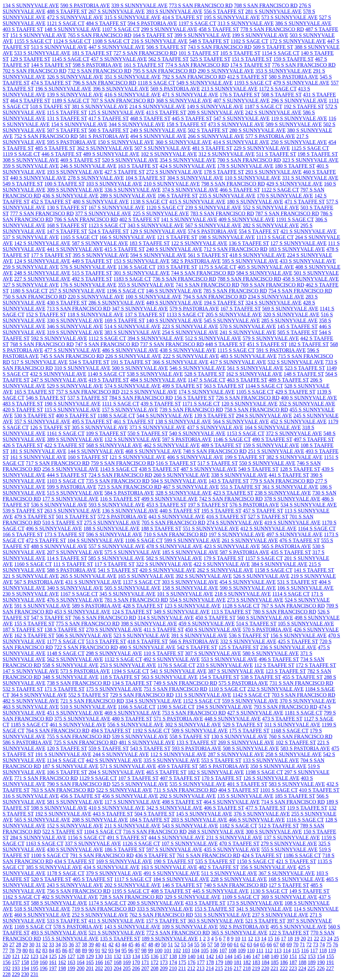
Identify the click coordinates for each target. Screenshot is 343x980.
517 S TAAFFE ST (218, 463)
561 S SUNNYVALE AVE (255, 368)
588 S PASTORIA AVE (72, 570)
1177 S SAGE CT (66, 641)
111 (260, 950)
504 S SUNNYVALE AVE (179, 481)
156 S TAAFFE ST (194, 398)
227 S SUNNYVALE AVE (42, 279)
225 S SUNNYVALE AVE (161, 213)
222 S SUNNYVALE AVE (191, 356)
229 (16, 974)
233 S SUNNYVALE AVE (225, 665)
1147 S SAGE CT (207, 380)
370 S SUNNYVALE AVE (308, 701)
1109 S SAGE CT (241, 897)
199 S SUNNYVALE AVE (260, 35)
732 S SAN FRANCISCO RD (100, 71)
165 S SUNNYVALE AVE (146, 576)
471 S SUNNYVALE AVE (190, 95)
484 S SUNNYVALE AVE (158, 380)
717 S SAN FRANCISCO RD (58, 463)
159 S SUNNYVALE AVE (271, 445)
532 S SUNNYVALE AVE (296, 362)
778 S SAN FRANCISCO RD (272, 29)
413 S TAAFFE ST (166, 112)
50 (164, 945)
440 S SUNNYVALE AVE (38, 178)
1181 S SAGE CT (303, 713)
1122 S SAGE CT (280, 190)
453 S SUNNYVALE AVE (82, 612)
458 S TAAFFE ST (219, 29)
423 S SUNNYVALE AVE (232, 546)
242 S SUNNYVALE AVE (274, 112)
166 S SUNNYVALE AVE (128, 237)
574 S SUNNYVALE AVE (133, 386)
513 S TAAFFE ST (106, 641)
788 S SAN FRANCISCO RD (249, 279)
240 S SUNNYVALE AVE (174, 249)
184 (265, 962)
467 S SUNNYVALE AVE (191, 487)
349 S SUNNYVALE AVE (182, 612)
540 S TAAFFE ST (258, 469)
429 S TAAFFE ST (295, 392)
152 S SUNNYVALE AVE (75, 826)
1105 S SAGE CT (255, 392)
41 (104, 945)
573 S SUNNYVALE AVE (289, 17)
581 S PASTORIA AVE (104, 136)
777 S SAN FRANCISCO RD (42, 213)
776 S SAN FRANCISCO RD (304, 65)
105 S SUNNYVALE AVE (306, 624)
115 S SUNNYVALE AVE (72, 410)
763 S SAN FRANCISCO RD (63, 790)
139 (182, 956)
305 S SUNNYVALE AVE (100, 427)
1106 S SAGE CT (144, 540)
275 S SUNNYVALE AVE (112, 523)
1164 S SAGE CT (317, 528)
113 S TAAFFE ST (231, 612)
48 (151, 945)
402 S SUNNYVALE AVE (70, 897)
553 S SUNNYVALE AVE (229, 659)
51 (170, 945)
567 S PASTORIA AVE (39, 582)
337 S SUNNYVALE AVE (93, 843)
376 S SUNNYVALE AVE (262, 814)
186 (284, 962)
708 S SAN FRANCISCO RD (266, 5)
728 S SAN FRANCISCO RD (131, 897)
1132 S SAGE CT (123, 659)
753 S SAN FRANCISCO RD (194, 713)
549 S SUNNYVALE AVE (205, 83)
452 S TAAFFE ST (51, 202)
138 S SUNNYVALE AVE (183, 421)
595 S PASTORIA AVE (72, 142)
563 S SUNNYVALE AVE (170, 677)
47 (144, 945)
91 (98, 950)
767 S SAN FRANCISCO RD (293, 606)
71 (302, 945)
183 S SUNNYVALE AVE (297, 249)
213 (200, 968)
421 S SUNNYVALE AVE (309, 231)
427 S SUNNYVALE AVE (255, 713)
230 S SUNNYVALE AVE (31, 594)
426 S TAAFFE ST (23, 445)
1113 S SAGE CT (275, 237)
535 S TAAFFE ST (215, 861)
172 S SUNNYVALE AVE (298, 41)
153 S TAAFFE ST (215, 909)
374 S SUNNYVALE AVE (190, 190)
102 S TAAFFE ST (296, 742)
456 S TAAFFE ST (81, 796)
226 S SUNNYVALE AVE (133, 356)
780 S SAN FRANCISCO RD (284, 612)
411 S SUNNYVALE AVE (117, 921)
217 (237, 968)
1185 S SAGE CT (29, 725)
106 (214, 950)
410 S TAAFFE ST (319, 790)
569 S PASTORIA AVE (175, 89)
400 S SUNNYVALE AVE (309, 398)
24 (330, 939)
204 (118, 968)
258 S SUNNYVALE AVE (294, 754)
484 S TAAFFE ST (106, 23)
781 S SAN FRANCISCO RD (136, 600)
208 (154, 968)
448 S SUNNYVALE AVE (233, 719)
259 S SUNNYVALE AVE (31, 267)
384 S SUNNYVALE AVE (279, 564)
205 (127, 968)
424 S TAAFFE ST (262, 855)
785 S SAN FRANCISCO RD (235, 291)
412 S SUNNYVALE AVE (269, 528)
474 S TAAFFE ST (51, 83)
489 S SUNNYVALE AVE (111, 154)
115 (296, 950)
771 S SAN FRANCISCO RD (46, 778)
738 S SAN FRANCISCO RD (79, 683)
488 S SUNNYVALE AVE (59, 546)
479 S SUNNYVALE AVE (301, 83)
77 (5, 950)
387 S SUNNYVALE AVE (236, 671)
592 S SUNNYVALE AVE (59, 338)
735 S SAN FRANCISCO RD (118, 481)
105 (205, 950)
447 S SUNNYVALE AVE (117, 47)
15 (270, 939)
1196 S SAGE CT (125, 291)
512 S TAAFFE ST (279, 826)
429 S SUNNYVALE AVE (294, 184)
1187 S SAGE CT (263, 106)
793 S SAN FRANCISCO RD (285, 707)
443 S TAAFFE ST (113, 814)
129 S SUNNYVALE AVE (158, 231)
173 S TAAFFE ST (64, 534)
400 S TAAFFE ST (76, 416)
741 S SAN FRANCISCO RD (207, 285)
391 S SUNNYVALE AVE (199, 635)
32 (45, 945)
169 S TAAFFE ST (124, 320)
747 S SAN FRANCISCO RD (107, 344)
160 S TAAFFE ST (88, 457)
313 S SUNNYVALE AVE (246, 23)
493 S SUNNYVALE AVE (59, 933)
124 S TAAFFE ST (132, 612)
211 (182, 968)
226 (321, 968)
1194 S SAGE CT (130, 671)
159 (34, 962)
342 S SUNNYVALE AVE (174, 808)
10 (237, 939)
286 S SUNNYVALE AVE (117, 303)
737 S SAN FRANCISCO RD (172, 344)
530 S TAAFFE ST (34, 416)
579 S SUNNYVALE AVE (271, 338)
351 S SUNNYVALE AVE (133, 77)
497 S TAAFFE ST (314, 439)
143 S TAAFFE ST (228, 481)
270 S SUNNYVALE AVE (114, 630)
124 (44, 956)
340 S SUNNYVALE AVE (75, 588)
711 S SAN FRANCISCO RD (185, 790)
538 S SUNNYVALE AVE (155, 374)
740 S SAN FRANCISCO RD (236, 885)
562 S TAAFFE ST (168, 59)
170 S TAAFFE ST (222, 778)
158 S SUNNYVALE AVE (190, 588)
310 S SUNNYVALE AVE (82, 368)
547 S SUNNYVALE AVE (241, 118)
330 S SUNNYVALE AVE (75, 320)
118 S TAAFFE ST (120, 677)
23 (323, 939)
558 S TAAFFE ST (189, 736)
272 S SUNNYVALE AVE (174, 172)
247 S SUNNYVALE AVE (59, 380)
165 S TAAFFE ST (34, 392)
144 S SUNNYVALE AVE (96, 451)
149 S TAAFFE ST (309, 891)
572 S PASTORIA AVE (122, 517)
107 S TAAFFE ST (138, 778)
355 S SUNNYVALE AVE (146, 285)
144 (228, 956)
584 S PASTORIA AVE (129, 493)
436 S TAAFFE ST (155, 855)
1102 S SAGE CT (249, 41)
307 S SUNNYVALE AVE (213, 653)
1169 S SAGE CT (33, 927)
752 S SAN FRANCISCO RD (46, 136)
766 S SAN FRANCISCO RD (104, 618)
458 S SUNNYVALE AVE (311, 279)
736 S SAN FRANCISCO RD (184, 279)
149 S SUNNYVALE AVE (215, 106)
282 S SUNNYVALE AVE (271, 225)
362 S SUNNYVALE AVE (105, 148)
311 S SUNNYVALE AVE (292, 725)
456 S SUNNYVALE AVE (130, 796)
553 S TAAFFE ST (221, 760)
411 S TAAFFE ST (164, 630)
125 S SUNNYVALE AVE (116, 112)
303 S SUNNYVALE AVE (190, 582)
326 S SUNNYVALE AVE (75, 77)
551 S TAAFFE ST (241, 487)
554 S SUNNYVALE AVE (198, 600)
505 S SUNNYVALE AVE (133, 588)
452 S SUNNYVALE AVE (299, 421)
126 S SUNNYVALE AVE (272, 778)
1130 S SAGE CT (269, 891)
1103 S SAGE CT (66, 481)
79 (18, 950)
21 (310, 939)
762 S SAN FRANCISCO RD (161, 915)
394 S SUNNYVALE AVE (156, 338)
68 (283, 945)
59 (223, 945)
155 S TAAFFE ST (34, 624)
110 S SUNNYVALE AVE (253, 178)
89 (85, 950)
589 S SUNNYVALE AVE (294, 124)
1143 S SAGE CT (119, 469)
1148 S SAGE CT (66, 653)
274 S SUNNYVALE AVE (235, 523)
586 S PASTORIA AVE (27, 742)
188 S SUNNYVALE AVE (111, 528)
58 (217, 945)
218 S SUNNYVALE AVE (243, 594)
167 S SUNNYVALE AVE (117, 208)
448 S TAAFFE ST (225, 344)
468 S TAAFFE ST (150, 118)
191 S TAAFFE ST (131, 362)
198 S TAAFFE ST (318, 154)
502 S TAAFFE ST (208, 130)
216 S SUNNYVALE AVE (160, 41)
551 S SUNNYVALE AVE (211, 528)
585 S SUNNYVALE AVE (116, 558)
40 (98, 945)
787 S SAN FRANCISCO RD (287, 213)
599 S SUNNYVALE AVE (192, 540)
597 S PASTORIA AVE (187, 439)
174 (173, 962)
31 (38, 945)
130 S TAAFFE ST (67, 208)
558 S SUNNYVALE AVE (70, 665)
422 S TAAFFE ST (64, 445)
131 (108, 956)
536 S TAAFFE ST (249, 635)
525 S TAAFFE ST (210, 59)
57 (210, 945)
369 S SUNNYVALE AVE (289, 897)
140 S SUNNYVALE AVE (174, 320)
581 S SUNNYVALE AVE (75, 802)
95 (124, 950)
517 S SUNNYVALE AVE (39, 362)
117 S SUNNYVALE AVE (132, 802)
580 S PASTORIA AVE (293, 77)
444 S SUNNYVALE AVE (176, 838)
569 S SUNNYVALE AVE (290, 309)
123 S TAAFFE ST (286, 671)
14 (264, 939)
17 (284, 939)
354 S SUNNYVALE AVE (188, 160)
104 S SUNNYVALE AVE (96, 540)
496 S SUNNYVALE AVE (54, 528)
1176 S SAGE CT (176, 665)
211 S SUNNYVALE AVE (132, 826)
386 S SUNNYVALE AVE (303, 23)
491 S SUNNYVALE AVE (171, 873)
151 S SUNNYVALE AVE (38, 35)
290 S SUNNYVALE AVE (226, 71)
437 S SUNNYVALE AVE (215, 427)
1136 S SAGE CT (137, 267)
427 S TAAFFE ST (124, 172)
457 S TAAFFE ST (263, 511)
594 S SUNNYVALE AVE (158, 255)
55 (197, 945)
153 (312, 956)
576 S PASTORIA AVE (254, 505)
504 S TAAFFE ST (154, 814)
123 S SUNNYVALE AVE (193, 606)
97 (137, 950)
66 (269, 945)
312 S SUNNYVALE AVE (227, 154)
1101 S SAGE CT (279, 790)
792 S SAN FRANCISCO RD (194, 77)
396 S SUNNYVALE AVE (121, 89)
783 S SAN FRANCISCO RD (222, 213)
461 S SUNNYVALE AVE (78, 725)
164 (81, 962)
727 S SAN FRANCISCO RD (145, 53)
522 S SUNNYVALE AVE (124, 790)
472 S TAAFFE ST (46, 540)
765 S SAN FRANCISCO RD (100, 35)
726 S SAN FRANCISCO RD (247, 398)
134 (136, 956)
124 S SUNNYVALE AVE (42, 261)
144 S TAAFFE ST (51, 65)
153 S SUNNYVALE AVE (142, 261)
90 (91, 950)
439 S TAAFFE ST (161, 404)
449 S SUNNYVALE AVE (174, 303)
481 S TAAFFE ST (212, 148)
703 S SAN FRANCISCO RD (304, 695)
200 (81, 968)
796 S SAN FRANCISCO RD (104, 83)
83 (45, 950)
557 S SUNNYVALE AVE (117, 546)
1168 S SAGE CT (290, 731)
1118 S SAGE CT (156, 83)
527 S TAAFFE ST (268, 517)
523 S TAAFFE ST (305, 368)
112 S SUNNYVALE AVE (178, 754)
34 (58, 945)
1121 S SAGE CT (66, 23)
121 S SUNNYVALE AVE (137, 457)
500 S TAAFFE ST (109, 130)
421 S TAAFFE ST (296, 861)
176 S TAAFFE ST (240, 95)
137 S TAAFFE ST (145, 315)
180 (228, 962)
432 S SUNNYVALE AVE (58, 374)
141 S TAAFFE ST (314, 570)
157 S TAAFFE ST (166, 921)
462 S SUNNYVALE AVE (172, 445)
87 (71, 950)
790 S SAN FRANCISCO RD (79, 784)
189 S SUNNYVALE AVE (170, 939)
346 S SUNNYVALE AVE (75, 326)
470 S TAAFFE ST (239, 843)
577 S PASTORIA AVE (270, 136)
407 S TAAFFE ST (180, 778)
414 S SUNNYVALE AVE (241, 142)
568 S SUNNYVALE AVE (114, 445)
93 (111, 950)
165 (90, 962)
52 (177, 945)
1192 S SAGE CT (151, 731)
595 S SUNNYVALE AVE (250, 261)
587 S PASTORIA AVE (244, 552)
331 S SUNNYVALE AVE (310, 178)
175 (182, 962)
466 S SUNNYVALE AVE (257, 820)
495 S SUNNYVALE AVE (299, 927)
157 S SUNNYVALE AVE (130, 410)
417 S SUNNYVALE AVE (238, 362)
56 (203, 945)
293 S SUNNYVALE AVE (274, 172)
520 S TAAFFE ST (51, 879)
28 (18, 945)
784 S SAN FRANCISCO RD (141, 398)
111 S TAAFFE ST (73, 564)
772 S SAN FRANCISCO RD (178, 933)
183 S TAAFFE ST (150, 243)
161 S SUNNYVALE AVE (38, 457)
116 (305, 950)
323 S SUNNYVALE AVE (310, 160)
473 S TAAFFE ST (282, 719)
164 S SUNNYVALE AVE (273, 427)
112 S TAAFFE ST (274, 665)
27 (12, 945)
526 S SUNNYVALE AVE (261, 576)
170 (136, 962)
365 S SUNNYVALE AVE (240, 933)
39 (91, 945)
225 (311, 968)
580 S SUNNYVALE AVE (271, 653)
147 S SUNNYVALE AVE (31, 671)
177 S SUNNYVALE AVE (70, 499)
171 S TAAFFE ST (64, 689)
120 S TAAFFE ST (67, 748)
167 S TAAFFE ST (241, 309)
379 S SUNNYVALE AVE (114, 873)
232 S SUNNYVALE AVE (275, 689)
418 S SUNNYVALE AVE (258, 255)
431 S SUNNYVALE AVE (93, 582)
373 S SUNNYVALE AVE (158, 427)
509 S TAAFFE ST (273, 47)
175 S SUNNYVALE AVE (114, 689)
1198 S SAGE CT (264, 772)
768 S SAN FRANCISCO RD (42, 344)
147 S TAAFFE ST (67, 231)
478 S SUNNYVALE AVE (174, 546)
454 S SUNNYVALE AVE (248, 582)
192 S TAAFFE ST (304, 106)
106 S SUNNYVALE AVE (306, 588)
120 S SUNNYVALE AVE (249, 404)
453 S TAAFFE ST (166, 505)
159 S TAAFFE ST (293, 59)
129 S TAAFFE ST (30, 59)
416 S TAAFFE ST (226, 517)
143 (219, 956)
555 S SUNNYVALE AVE (289, 849)
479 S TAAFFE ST (34, 517)
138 (173, 956)
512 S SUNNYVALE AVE (213, 338)
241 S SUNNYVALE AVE (248, 332)
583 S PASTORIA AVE (305, 748)
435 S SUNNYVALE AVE (232, 849)
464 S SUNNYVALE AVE (232, 802)
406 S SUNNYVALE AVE (195, 457)
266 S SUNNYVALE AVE (216, 136)
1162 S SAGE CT (21, 897)
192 (7, 968)
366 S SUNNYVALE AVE (180, 362)
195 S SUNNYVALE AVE (232, 17)
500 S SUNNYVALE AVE (140, 368)
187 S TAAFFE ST (23, 630)
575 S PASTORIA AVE (243, 683)
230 (25, 974)
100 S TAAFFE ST (64, 184)
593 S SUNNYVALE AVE (117, 505)
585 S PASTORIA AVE (224, 766)
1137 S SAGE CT (142, 582)
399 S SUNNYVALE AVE (203, 35)
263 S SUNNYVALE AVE (72, 511)
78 (12, 950)
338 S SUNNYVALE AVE (239, 475)
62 (243, 945)
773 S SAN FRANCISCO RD (201, 5)
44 (124, 945)
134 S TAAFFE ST (132, 683)
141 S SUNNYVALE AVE (189, 219)
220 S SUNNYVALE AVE (96, 297)
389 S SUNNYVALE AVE (75, 439)
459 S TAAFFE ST (178, 766)
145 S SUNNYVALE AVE (204, 814)
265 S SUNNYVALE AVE (89, 576)
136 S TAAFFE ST (249, 243)
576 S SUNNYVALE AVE (89, 267)
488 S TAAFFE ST (67, 11)
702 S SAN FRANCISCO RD (34, 71)
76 (335, 945)
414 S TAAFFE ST (182, 17)
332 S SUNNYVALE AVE (248, 641)
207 (145, 968)
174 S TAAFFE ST (250, 65)
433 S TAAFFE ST (205, 903)
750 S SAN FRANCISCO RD (34, 297)
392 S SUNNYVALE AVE (204, 576)
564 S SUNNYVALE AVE (241, 421)
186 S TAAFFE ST (124, 849)
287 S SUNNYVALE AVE (236, 754)
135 (145, 956)
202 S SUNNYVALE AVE (133, 885)
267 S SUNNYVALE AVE (117, 11)
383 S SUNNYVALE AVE (133, 332)
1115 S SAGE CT (236, 350)
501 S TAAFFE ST (76, 517)
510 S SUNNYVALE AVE (89, 707)
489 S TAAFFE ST (289, 380)
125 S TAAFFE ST (239, 647)
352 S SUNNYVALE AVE (307, 404)
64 (256, 945)
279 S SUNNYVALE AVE (289, 843)
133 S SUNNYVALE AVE (271, 760)
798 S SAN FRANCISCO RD (233, 184)
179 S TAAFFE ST (223, 558)
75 (329, 945)
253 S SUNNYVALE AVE (128, 665)
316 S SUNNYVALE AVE (31, 796)
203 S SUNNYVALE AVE (199, 820)
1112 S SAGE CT (107, 338)
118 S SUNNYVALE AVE (95, 315)
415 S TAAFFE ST (124, 249)
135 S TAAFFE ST (120, 939)
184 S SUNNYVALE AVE (181, 879)
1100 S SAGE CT (50, 855)
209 (164, 968)
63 (250, 945)
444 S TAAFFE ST (67, 475)
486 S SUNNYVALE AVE (130, 350)
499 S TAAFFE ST (182, 386)
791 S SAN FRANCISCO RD (102, 855)
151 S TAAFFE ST (252, 59)
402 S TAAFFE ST (139, 219)
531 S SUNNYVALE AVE (223, 915)
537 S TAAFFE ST (87, 398)
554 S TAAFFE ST (259, 231)
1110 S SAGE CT (227, 689)
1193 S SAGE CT (253, 83)
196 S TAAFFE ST (178, 196)
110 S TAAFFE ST (163, 653)
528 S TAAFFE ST (204, 374)
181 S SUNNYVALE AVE (38, 451)
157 (16, 962)
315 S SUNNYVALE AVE (133, 17)
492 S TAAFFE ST (92, 279)
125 (53, 956)
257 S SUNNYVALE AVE (77, 291)
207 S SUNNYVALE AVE (75, 552)
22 (317, 939)
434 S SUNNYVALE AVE (111, 867)
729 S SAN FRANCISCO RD (142, 695)
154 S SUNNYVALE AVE (79, 124)
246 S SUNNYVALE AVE (89, 166)
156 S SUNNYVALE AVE (299, 635)
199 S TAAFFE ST (245, 457)
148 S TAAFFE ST (304, 374)
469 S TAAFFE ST (81, 160)
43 (118, 945)
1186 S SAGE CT (302, 855)
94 (118, 950)
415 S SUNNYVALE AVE (198, 202)
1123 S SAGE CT (107, 225)
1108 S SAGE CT (111, 41)
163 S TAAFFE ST (138, 166)
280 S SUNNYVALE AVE (258, 130)
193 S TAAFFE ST (177, 267)
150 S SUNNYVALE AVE (126, 142)
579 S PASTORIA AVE (194, 309)
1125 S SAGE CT (310, 148)
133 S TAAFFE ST (196, 742)
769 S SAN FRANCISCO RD (273, 285)
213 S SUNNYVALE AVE (230, 89)
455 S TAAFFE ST (302, 677)
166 (99, 962)
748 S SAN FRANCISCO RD (215, 451)
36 (71, 945)
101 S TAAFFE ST (198, 53)
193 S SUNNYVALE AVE (75, 172)
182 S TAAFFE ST (309, 344)
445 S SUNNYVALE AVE (221, 891)
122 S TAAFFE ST (289, 933)
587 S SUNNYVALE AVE (100, 243)
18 (290, 939)
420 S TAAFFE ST (23, 410)
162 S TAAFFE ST (34, 635)
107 (223, 950)
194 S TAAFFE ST (224, 303)
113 (278, 950)
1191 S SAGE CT (295, 219)
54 (190, 945)
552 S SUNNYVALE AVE (271, 208)
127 (71, 956)
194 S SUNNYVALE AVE (224, 707)
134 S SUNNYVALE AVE (31, 5)
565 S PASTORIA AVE (286, 546)
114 (287, 950)
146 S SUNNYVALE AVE (174, 291)
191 (330, 962)
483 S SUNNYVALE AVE (249, 356)
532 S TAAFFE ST (23, 689)
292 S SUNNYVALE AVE (188, 796)
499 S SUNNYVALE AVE (170, 499)
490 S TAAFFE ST (272, 439)
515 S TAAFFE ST (92, 273)
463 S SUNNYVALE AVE (31, 707)
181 (238, 962)
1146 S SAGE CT (232, 439)
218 (247, 968)
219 (256, 968)
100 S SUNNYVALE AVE (153, 297)
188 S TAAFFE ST (161, 528)
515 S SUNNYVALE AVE (75, 493)
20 (303, 939)
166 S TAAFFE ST (23, 534)
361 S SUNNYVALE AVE (290, 487)
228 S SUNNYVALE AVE (239, 879)
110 (251, 950)
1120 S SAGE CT (165, 208)
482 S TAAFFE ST (219, 867)
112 (269, 950)
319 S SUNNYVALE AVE (75, 332)
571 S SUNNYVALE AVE (128, 766)
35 (65, 945)
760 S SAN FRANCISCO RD (301, 736)
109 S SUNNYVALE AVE (190, 927)
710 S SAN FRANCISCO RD (175, 534)
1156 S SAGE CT (86, 838)
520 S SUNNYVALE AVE (130, 160)
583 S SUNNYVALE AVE (297, 784)
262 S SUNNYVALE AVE (225, 570)
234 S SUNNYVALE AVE (276, 297)
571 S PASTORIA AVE (178, 719)
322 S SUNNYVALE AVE (164, 564)
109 (242, 950)
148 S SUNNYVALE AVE (72, 29)
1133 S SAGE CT (185, 315)
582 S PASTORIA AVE (196, 261)
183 (256, 962)
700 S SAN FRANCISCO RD (249, 160)
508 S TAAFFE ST (281, 95)
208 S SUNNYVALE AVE (100, 820)
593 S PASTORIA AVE (196, 748)
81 (32, 950)
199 (71, 968)
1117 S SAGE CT (133, 879)
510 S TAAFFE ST (62, 523)
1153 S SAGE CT (246, 433)
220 (265, 968)
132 (118, 956)
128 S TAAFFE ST (300, 469)
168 (118, 962)
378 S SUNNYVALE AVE (292, 499)
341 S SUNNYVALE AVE (264, 909)
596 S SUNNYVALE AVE (114, 534)
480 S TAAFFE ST (132, 719)
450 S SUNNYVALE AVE (213, 630)
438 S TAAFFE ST (159, 469)
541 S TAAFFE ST (118, 570)
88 (78, 950)
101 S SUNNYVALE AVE (185, 594)
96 (131, 950)
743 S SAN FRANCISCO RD (220, 47)
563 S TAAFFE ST (224, 386)
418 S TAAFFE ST (148, 641)
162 (62, 962)
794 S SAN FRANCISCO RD (215, 297)
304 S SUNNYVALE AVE (195, 178)
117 (314, 950)
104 (195, 950)
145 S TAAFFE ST (297, 326)
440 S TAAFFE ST (180, 511)
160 (44, 962)
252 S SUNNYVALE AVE (100, 915)
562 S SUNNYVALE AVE (75, 659)
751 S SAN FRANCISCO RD (175, 689)
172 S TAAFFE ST (316, 665)
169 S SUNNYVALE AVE (124, 861)
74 (322, 945)
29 (25, 945)
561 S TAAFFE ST (208, 255)
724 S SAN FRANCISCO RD (120, 475)
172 (154, 962)
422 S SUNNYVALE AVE (222, 564)
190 (321, 962)
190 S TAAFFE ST (174, 861)
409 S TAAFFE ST (221, 445)
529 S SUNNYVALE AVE (75, 386)
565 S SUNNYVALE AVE (42, 820)
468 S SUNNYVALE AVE (153, 451)
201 (90, 968)
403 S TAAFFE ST (23, 29)
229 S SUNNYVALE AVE (262, 148)
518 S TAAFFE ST (50, 106)
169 (127, 962)
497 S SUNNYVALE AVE (294, 534)
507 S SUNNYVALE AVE (163, 148)
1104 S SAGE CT (103, 832)
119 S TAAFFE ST (307, 808)
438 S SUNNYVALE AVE (188, 350)
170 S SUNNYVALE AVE (285, 196)
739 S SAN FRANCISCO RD (191, 410)
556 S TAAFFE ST (224, 11)
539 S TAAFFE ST (23, 511)
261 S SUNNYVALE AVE (250, 540)
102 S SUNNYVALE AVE (169, 154)
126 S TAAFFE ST (50, 427)
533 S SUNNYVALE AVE (42, 53)
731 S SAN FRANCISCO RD (301, 683)
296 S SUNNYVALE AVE (299, 101)
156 (7, 962)
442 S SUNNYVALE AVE (114, 760)
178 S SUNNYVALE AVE (245, 166)
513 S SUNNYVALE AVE (59, 47)
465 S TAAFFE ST (166, 772)
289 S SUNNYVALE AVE (128, 196)
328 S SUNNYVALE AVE (184, 493)
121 (16, 956)
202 (99, 968)
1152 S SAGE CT (202, 701)
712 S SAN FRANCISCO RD (236, 249)
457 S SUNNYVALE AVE (119, 59)
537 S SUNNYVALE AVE (31, 237)
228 (7, 974)
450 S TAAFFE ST (215, 618)
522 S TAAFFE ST (62, 832)
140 (191, 956)
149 (275, 956)
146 (247, 956)
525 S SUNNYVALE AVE (140, 784)
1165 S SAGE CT (79, 237)
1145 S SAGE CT (71, 59)
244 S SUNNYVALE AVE (121, 754)
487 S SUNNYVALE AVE (209, 469)
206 (136, 968)
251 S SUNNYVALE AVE (276, 451)
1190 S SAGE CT (176, 707)
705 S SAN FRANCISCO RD (173, 523)
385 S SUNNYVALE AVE (54, 867)
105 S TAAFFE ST (240, 53)
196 (44, 968)
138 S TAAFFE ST (64, 630)
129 (90, 956)
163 (71, 962)
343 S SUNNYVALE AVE (156, 225)
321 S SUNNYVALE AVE (31, 576)
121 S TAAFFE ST (177, 237)
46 (137, 945)
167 (108, 962)
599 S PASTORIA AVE (72, 487)
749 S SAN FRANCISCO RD (185, 683)
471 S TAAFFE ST (305, 202)
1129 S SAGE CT (98, 778)
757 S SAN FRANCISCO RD (88, 392)
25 (336, 939)
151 (293, 956)
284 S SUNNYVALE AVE (38, 838)
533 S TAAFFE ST (67, 921)
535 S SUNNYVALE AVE (198, 784)
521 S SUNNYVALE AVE (117, 933)
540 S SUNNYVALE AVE (197, 433)
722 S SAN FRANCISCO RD (86, 647)
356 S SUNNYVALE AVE (269, 867)
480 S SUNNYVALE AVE (101, 202)
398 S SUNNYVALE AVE (149, 624)
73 (316, 945)
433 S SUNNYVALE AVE (308, 261)
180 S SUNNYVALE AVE (255, 202)
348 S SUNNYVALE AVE (70, 677)
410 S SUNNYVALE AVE (117, 808)
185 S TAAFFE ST (295, 796)
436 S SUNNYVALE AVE (70, 196)
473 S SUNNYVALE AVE (236, 124)
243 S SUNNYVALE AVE (75, 885)
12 (251, 939)
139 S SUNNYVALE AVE (75, 95)
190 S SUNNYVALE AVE (72, 404)
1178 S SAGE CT (66, 873)
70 (296, 945)
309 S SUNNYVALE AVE (75, 190)
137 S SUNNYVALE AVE (292, 838)
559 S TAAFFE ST (109, 748)
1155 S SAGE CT (33, 41)
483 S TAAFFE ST (23, 404)
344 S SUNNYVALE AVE (137, 124)
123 (34, 956)
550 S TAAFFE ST (148, 433)
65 (263, 945)
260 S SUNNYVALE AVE (182, 475)
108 (232, 950)
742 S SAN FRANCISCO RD (231, 499)
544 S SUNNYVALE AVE (165, 416)
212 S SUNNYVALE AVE (149, 392)
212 (191, 968)
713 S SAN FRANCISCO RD (79, 309)
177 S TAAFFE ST (51, 255)
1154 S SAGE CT (281, 53)
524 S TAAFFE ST (109, 231)
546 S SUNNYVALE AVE (198, 368)
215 (219, 968)
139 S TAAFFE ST (214, 416)
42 (111, 945)
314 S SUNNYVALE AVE (166, 618)
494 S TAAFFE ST (111, 731)
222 (284, 968)
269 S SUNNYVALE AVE (246, 742)
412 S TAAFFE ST (247, 77)
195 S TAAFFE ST (221, 511)
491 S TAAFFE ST (127, 838)
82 (38, 950)
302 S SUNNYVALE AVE (193, 725)
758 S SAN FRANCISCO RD (256, 410)
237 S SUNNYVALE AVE (280, 915)
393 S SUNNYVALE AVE (174, 11)
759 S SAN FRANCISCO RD (123, 463)
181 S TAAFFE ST (92, 53)
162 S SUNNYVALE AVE (254, 374)
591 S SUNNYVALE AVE (42, 606)
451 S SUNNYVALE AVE (75, 713)
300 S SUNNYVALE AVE (274, 832)
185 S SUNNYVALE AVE (190, 552)
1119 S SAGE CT (21, 154)
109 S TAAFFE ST (106, 433)
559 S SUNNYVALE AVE (250, 701)
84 (51, 950)
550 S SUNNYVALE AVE (267, 463)
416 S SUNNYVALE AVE (133, 95)
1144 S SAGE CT (264, 386)
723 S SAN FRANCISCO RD (130, 487)
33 (51, 945)
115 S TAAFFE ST (67, 112)
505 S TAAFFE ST (297, 332)
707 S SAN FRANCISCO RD (123, 101)
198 (62, 968)
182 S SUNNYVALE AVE (216, 772)
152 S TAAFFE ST (46, 315)
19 (297, 939)
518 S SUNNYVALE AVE (42, 909)
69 (289, 945)
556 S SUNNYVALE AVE (136, 725)
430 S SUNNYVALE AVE (75, 849)
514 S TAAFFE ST (256, 624)
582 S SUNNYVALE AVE (174, 558)
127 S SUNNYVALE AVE (299, 243)
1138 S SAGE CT (149, 202)
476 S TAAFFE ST (299, 540)
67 (276, 945)
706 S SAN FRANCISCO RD (86, 219)
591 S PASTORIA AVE (281, 350)
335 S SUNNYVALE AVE (171, 760)
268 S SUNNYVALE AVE (216, 832)
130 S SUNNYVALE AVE (239, 736)
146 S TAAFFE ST (182, 885)
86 (65, 950)
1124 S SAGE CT (72, 41)
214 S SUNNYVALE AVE (158, 106)
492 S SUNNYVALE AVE (171, 659)
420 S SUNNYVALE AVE (168, 570)
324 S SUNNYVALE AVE (274, 303)
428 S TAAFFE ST (143, 606)
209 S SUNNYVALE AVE (216, 112)
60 (230, 945)
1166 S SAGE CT (137, 707)
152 (302, 956)
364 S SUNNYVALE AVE (39, 695)
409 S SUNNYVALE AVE (247, 219)
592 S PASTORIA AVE (244, 927)
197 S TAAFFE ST (208, 505)
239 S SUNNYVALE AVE (213, 208)
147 (256, 956)
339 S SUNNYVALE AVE (139, 5)
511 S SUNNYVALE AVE (229, 873)
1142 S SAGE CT (251, 695)
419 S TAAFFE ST (109, 380)
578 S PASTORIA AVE (78, 927)
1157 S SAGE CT (264, 558)
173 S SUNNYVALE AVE (255, 903)
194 (25, 968)
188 (302, 962)
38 (85, 945)
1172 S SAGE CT (278, 89)
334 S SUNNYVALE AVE (153, 701)
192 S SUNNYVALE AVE (63, 814)
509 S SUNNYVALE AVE (200, 731)
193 (16, 968)
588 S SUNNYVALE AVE (59, 903)
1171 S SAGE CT (201, 404)
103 (186, 950)
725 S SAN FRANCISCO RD (85, 742)
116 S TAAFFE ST (120, 499)
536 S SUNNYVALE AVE (59, 505)
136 (154, 956)
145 (238, 956)
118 (323, 950)
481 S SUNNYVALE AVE (147, 742)
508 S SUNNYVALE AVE (251, 748)
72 (309, 945)
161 (53, 962)
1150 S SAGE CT (256, 861)
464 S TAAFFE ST (30, 101)
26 (5, 945)
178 (210, 962)
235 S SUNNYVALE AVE (227, 196)
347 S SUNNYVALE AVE (140, 309)
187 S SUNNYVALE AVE (70, 766)
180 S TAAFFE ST (295, 166)
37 (78, 945)
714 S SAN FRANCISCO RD (293, 802)
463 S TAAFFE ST (247, 380)
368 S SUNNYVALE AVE (184, 101)
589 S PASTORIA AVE (96, 606)
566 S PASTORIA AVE (194, 641)
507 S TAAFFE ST (67, 130)
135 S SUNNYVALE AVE (245, 796)
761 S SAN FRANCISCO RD (208, 855)
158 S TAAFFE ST (187, 124)
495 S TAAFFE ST (92, 421)
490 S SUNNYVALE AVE (147, 647)
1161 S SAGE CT (66, 433)
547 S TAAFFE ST (51, 618)
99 (151, 950)
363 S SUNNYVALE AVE (216, 921)
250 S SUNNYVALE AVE (299, 142)
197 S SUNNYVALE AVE (237, 534)
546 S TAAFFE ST (46, 398)
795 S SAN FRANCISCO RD (165, 71)
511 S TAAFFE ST (276, 154)
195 (34, 968)
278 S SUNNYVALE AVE (96, 178)
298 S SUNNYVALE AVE (114, 653)
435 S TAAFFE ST (291, 552)
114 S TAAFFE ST (67, 558)
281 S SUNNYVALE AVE (274, 11)
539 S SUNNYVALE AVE (140, 736)
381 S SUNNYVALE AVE (100, 106)
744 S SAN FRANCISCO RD (203, 273)
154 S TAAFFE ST (219, 677)
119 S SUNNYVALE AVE (299, 118)
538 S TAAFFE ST (261, 677)
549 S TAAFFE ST (23, 184)
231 (34, 974)
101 (168, 950)
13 (257, 939)
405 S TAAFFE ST (93, 879)
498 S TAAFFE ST (182, 802)
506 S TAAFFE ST (166, 47)
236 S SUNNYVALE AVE (288, 647)
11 (244, 939)
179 (219, 962)
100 (158, 950)
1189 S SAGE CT (71, 101)
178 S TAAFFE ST (224, 172)
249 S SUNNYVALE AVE (158, 130)
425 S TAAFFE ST (298, 641)
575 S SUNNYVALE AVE (133, 552)
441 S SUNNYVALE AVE (75, 249)
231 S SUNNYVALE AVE (234, 838)
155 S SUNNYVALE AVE (70, 939)
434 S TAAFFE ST (74, 861)
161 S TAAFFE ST (144, 65)
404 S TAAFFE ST (238, 790)
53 (184, 945)
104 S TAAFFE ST (145, 178)
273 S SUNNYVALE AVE (255, 600)
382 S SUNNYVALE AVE (294, 457)
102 (177, 950)
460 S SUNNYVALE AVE (42, 915)
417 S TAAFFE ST (109, 118)
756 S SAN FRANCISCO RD (79, 891)
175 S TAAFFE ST (249, 731)
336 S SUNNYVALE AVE (133, 190)
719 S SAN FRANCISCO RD (103, 909)
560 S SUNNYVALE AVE (265, 618)
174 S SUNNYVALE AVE (206, 392)
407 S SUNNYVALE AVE (241, 101)
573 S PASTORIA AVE (85, 671)
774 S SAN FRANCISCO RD (197, 65)
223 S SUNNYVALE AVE (190, 326)
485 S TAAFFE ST (55, 148)
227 (330, 968)
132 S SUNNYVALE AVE (133, 439)
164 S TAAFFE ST (153, 35)
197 (53, 968)
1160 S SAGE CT (33, 564)
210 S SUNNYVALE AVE (172, 184)
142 (210, 956)
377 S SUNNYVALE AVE (103, 213)
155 (330, 956)
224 (302, 968)
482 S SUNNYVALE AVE (31, 701)
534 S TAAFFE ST (89, 362)
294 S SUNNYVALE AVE (264, 416)
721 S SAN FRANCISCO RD (92, 701)
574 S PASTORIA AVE (213, 231)
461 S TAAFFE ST (134, 421)
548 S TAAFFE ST (209, 41)
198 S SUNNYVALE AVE (227, 237)
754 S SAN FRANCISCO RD (300, 291)
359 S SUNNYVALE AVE (31, 166)
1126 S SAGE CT (141, 843)
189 (312, 962)
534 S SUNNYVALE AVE (309, 505)
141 (201, 956)
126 (62, 956)
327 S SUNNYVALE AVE (31, 285)
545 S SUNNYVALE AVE (232, 320)
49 (157, 945)
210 (173, 968)
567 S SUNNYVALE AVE (213, 225)
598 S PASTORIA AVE (97, 65)
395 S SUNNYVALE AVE (101, 255)
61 (236, 945)
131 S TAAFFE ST (67, 118)
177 (201, 962)
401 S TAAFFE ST (247, 784)
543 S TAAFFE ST (150, 748)
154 (321, 956)
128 (81, 956)
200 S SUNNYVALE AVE (156, 903)
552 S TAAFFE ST (88, 695)
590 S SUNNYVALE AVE (248, 588)
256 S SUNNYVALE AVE (70, 469)
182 (247, 962)
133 (127, 956)
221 (274, 968)
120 (7, 956)
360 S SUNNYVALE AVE (184, 142)
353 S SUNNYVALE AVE (283, 71)
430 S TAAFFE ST (67, 303)
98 (144, 950)
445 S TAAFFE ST (192, 118)
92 (104, 950)
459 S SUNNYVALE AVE (206, 624)
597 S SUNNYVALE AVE (174, 849)
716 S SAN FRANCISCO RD (155, 832)
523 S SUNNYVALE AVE (142, 635)
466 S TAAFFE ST (240, 190)
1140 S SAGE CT (106, 374)
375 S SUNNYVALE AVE (82, 719)
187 (293, 962)
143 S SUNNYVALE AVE (133, 927)
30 (32, 945)
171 (145, 962)
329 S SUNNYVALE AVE (193, 897)
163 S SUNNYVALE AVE (169, 867)
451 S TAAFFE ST (267, 344)
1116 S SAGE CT (305, 820)
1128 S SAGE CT (241, 606)
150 (284, 956)
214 (210, 968)
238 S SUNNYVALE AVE (283, 493)
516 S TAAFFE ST (176, 463)
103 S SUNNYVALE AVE (114, 184)
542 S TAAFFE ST (197, 647)
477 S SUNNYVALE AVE (72, 350)
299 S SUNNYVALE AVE (169, 29)
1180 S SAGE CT (29, 291)
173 (164, 962)
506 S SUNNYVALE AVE (84, 635)
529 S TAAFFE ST (243, 725)
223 (293, 968)
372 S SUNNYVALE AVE (294, 433)
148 (265, 956)
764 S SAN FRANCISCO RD (58, 731)
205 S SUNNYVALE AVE (234, 315)
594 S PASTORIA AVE (152, 23)
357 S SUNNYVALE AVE (42, 421)
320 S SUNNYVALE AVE (291, 315)
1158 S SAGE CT (273, 570)
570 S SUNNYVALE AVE (248, 326)
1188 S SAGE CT (116, 416)
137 (164, 956)
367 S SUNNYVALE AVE (287, 873)
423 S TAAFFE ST (233, 493)
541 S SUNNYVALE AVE (178, 671)
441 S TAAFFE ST (289, 475)
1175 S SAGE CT (218, 267)
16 (277, 939)
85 (58, 950)
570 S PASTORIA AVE (267, 630)
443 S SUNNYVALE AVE (177, 517)
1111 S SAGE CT (121, 404)
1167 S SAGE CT (79, 594)
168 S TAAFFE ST (67, 225)
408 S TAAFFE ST (171, 891)
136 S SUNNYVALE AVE (130, 511)
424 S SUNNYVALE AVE (188, 166)
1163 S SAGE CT (45, 843)
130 (99, 956)
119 (332, 950)
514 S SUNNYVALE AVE (133, 326)
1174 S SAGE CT (107, 903)
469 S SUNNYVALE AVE (133, 713)
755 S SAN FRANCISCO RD (79, 736)
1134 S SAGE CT (66, 760)
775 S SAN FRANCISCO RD (88, 624)
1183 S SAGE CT (132, 279)
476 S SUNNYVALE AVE (75, 600)
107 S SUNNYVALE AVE (190, 843)
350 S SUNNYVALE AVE (278, 766)
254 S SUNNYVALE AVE (190, 332)
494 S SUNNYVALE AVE (158, 136)
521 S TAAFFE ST (265, 921)
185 (275, 962)
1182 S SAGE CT (238, 826)
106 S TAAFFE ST (67, 772)
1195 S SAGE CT (131, 891)
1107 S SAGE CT (121, 29)
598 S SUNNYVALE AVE (59, 808)
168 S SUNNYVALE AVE (297, 879)
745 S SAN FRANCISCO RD (72, 356)
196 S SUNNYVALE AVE (63, 89)
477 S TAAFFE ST (265, 808)
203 (108, 968)
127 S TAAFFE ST (289, 885)
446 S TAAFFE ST (62, 154)
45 (131, 945)
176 (191, 962)
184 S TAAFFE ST (150, 820)
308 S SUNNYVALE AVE (31, 160)
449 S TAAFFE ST (92, 261)
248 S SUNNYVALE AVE (42, 273)
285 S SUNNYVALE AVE (289, 320)
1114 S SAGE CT (291, 594)
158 (25, 962)
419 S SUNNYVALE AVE (292, 523)
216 (228, 968)
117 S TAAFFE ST (115, 564)
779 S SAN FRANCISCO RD (282, 481)
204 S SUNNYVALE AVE (117, 772)
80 (25, 950)
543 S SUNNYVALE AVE (190, 826)
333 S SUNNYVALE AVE (165, 909)
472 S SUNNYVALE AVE (75, 17)
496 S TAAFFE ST (279, 659)
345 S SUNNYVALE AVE (128, 594)
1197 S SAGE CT (197, 23)
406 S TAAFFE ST (224, 808)
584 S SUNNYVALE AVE (264, 273)
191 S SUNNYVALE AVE (63, 754)
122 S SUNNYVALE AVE (199, 243)
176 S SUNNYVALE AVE (89, 285)
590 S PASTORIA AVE (85, 5)
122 (25, 956)
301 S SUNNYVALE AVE (142, 273)
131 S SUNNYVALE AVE (203, 695)
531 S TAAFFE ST (297, 582)
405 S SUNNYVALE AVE (266, 267)
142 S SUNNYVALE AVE (42, 243)
